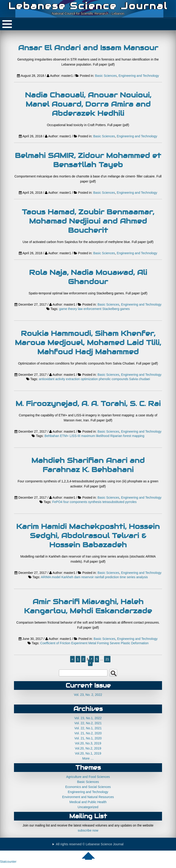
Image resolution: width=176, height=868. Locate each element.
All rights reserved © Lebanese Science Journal (90, 844)
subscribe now (88, 830)
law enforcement (90, 309)
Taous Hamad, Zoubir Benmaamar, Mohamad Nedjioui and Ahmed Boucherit (88, 221)
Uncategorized (88, 807)
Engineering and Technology (139, 76)
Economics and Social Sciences (88, 787)
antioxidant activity (52, 379)
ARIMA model (51, 577)
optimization (89, 379)
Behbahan (52, 436)
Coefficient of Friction (55, 643)
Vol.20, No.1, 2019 (88, 753)
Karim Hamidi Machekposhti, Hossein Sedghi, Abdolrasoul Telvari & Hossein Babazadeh (88, 536)
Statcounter (8, 862)
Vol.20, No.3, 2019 (88, 743)
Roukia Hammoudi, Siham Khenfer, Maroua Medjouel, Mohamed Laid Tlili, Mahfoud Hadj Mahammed (88, 343)
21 (107, 659)
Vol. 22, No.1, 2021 (88, 728)
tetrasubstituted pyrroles (120, 502)
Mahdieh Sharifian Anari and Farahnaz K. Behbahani (88, 465)
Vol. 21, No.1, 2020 (88, 738)
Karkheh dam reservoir (78, 577)
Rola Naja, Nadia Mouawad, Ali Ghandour (88, 277)
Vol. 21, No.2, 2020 (88, 733)
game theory (68, 309)
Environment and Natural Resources (88, 797)
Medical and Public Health (88, 802)
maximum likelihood (95, 436)
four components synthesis (82, 502)
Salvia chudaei (139, 379)
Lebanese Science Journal (88, 6)
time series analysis (134, 577)
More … (88, 758)
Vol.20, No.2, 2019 (88, 748)
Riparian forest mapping (127, 436)
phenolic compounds (113, 379)
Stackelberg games (116, 309)
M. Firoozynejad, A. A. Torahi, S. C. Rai (88, 404)
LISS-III (75, 436)
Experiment (79, 643)
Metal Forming (98, 643)
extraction (73, 379)
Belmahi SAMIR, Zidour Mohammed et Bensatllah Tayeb (88, 160)
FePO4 (57, 502)
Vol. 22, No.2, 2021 (88, 723)
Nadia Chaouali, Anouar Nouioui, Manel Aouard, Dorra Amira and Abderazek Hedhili (88, 104)
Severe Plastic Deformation (129, 643)
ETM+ (64, 436)
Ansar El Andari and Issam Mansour (88, 48)
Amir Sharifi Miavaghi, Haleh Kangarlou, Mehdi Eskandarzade (88, 606)
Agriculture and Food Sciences (88, 777)
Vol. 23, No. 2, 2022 (88, 695)
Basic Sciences (106, 76)
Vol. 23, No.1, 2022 (88, 718)
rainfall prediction (107, 577)
